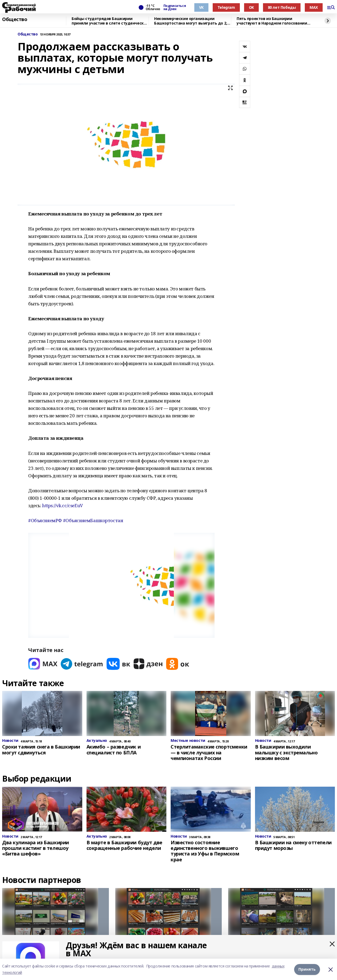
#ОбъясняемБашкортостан (93, 520)
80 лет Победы (282, 7)
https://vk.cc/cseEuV (62, 505)
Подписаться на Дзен (175, 7)
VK (201, 7)
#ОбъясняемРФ (45, 520)
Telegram (226, 7)
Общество (15, 19)
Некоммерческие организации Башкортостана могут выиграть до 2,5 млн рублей (192, 21)
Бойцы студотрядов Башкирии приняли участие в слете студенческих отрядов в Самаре (110, 21)
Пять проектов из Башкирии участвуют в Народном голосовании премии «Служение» (272, 21)
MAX (314, 7)
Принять (307, 969)
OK (251, 7)
